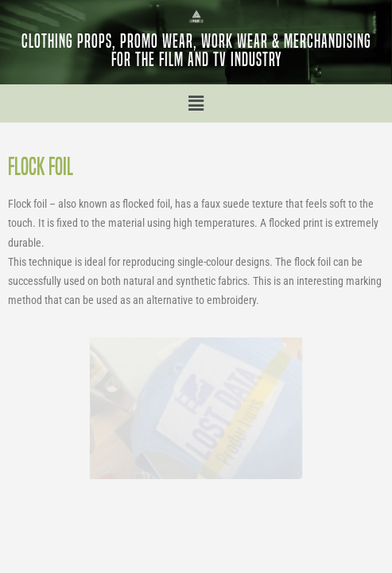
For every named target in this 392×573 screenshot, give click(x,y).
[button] (196, 103)
